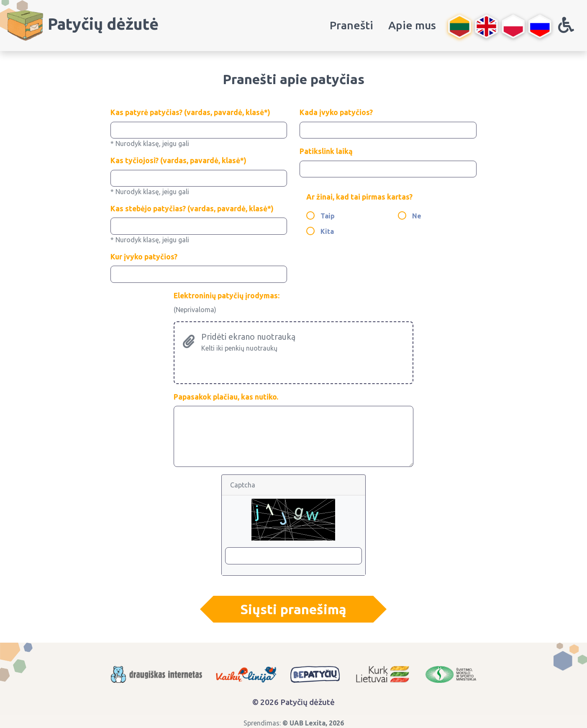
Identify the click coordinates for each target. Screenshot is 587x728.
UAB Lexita (308, 723)
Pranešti (351, 25)
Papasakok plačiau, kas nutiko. (226, 397)
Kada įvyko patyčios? (336, 112)
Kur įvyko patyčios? (144, 257)
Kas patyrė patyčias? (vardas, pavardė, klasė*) (190, 112)
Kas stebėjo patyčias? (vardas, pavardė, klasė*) (192, 209)
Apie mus (412, 25)
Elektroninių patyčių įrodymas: (227, 296)
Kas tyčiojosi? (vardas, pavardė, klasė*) (178, 160)
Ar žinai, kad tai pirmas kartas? (359, 197)
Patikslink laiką (326, 151)
